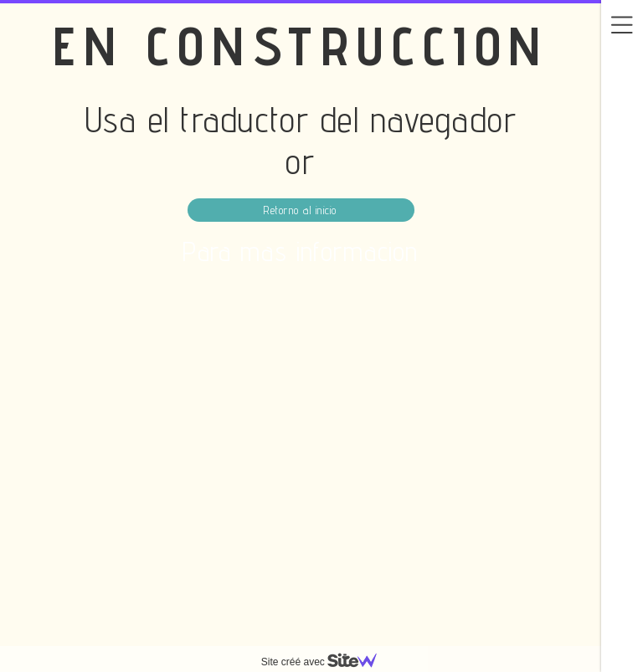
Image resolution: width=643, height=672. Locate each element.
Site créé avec (326, 662)
